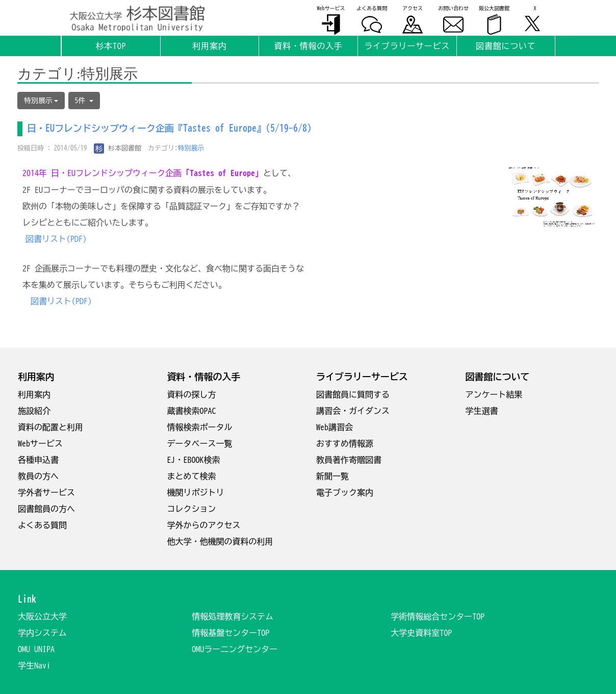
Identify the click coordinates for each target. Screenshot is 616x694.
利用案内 (34, 394)
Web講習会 (335, 427)
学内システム (42, 633)
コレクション (192, 509)
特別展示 (191, 148)
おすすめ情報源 (345, 443)
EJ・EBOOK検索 (194, 460)
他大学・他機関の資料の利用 (220, 541)
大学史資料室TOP (421, 633)
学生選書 (482, 411)
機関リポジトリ (196, 492)
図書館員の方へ (46, 509)
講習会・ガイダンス (353, 411)
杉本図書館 (118, 148)
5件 (84, 101)
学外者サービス (46, 492)
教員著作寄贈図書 (349, 460)
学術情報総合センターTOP (438, 616)
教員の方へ (38, 476)
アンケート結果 (494, 394)
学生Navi (34, 665)
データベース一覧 (200, 443)
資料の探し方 (192, 394)
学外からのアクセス (204, 525)
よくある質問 (42, 525)
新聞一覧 (332, 476)
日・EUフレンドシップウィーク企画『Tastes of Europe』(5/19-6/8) (169, 128)
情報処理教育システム (233, 616)
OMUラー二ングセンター (235, 649)
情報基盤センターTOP (230, 633)
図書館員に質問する (353, 394)
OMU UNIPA (36, 649)
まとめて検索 (192, 476)
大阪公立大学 (42, 616)
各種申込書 (38, 460)
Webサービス (40, 443)
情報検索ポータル (200, 427)
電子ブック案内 (345, 492)
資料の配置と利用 (50, 427)
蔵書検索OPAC (192, 411)
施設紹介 (34, 411)
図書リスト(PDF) (56, 239)
